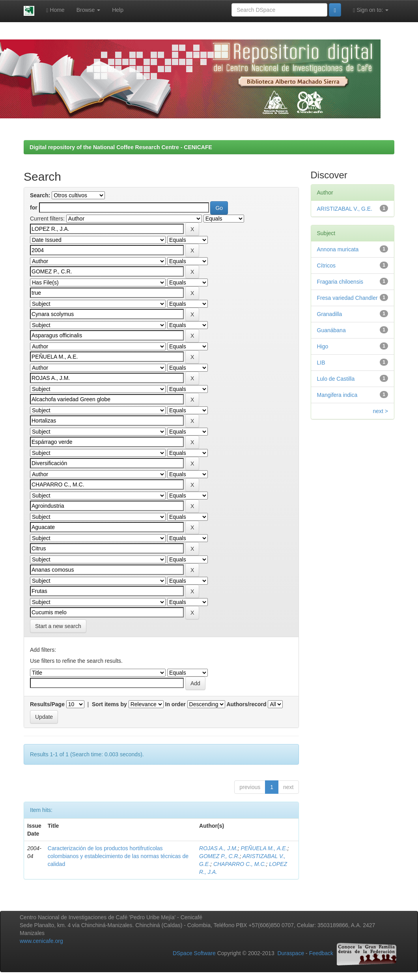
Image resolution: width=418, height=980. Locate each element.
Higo (323, 346)
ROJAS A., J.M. (218, 848)
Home (55, 10)
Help (118, 10)
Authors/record (246, 704)
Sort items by (109, 704)
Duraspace (291, 954)
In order (175, 704)
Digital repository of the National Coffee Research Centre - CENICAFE (121, 147)
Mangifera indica (337, 395)
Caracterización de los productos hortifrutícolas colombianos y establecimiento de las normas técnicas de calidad (118, 856)
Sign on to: (371, 10)
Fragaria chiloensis (340, 282)
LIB (321, 363)
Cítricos (326, 266)
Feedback (321, 954)
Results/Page (47, 704)
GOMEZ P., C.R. (219, 856)
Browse (89, 10)
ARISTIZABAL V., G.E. (345, 209)
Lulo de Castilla (336, 379)
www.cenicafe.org (41, 941)
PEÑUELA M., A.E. (264, 848)
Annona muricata (338, 249)
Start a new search (58, 626)
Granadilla (330, 314)
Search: (40, 195)
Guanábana (331, 330)
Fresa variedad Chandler (347, 298)
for (34, 208)
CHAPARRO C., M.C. (240, 864)
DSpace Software (194, 954)
